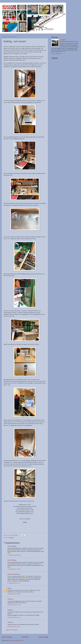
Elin (9, 588)
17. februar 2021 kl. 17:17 (14, 583)
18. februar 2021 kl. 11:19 (14, 605)
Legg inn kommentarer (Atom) (16, 640)
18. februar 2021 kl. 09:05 (14, 594)
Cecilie (9, 599)
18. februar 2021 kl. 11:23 (14, 617)
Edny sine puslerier (13, 574)
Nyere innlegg (7, 637)
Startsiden (25, 637)
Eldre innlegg (43, 637)
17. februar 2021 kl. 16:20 (14, 555)
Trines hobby (11, 546)
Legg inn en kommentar (12, 630)
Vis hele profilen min (56, 54)
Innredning (11, 538)
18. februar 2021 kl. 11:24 (14, 627)
